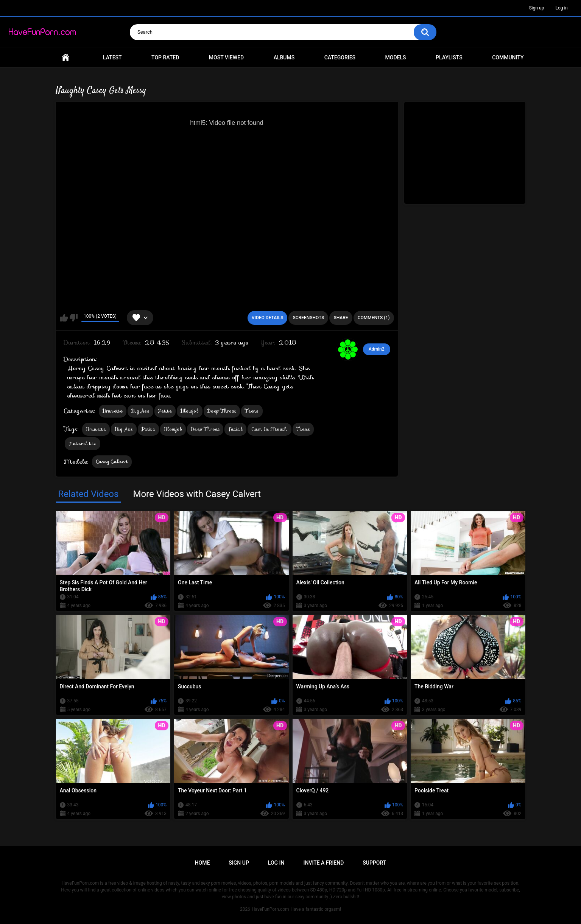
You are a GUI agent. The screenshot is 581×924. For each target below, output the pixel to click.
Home (65, 58)
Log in (562, 8)
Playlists (449, 57)
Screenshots (308, 318)
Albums (284, 57)
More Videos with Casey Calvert (197, 494)
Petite (165, 411)
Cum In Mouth (269, 429)
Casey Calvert (112, 462)
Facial (235, 429)
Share (341, 318)
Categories (340, 57)
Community (508, 57)
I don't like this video (74, 318)
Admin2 (377, 349)
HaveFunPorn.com (270, 909)
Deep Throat (222, 411)
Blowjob (190, 411)
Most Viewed (226, 57)
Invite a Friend (324, 863)
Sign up (537, 8)
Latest (112, 57)
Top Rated (165, 57)
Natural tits (83, 443)
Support (374, 863)
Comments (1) (374, 318)
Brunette (113, 411)
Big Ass (140, 411)
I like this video (64, 318)
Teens (252, 411)
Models (396, 57)
